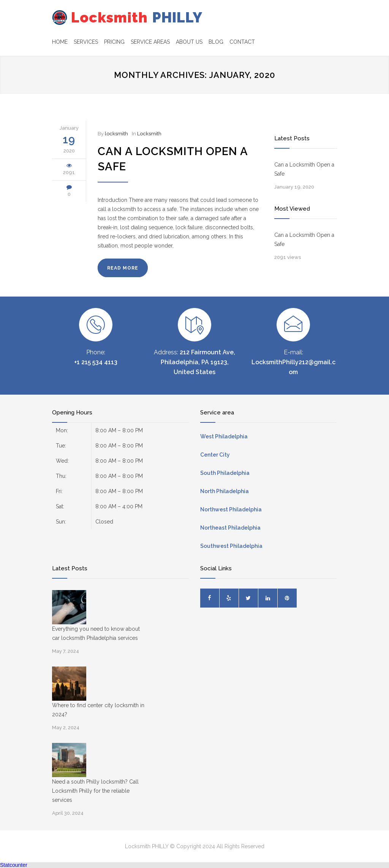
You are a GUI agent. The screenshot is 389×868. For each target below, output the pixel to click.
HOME (60, 42)
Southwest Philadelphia (231, 546)
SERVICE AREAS (150, 42)
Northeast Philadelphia (230, 528)
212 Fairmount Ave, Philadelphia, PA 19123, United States (198, 362)
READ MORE (123, 268)
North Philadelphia (225, 491)
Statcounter (14, 865)
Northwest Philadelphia (231, 509)
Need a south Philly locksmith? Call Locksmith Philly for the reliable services (95, 791)
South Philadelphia (225, 473)
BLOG (216, 42)
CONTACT (242, 42)
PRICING (114, 42)
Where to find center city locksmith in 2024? (98, 710)
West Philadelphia (224, 436)
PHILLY (122, 17)
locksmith (116, 134)
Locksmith (149, 134)
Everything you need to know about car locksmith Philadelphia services (96, 633)
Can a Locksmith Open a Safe (304, 169)
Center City (215, 455)
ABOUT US (189, 42)
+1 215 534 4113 (96, 362)
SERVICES (86, 42)
